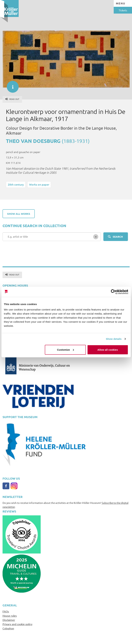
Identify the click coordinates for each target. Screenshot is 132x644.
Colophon (8, 628)
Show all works (19, 214)
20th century (16, 184)
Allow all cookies (108, 350)
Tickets (123, 10)
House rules (10, 616)
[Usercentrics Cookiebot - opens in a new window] (113, 292)
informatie (11, 85)
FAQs (6, 611)
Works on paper (39, 184)
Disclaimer (9, 620)
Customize (66, 350)
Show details (114, 339)
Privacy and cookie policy (17, 624)
